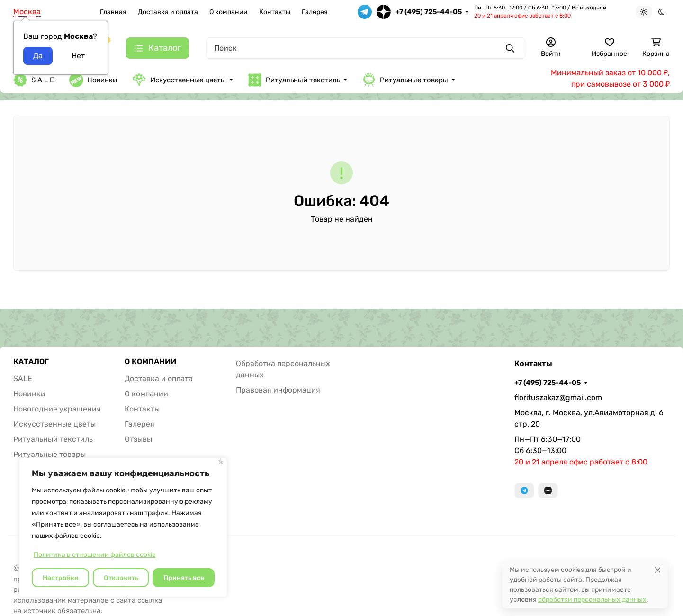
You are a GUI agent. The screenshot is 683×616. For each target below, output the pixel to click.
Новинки (93, 80)
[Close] (658, 570)
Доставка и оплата (168, 12)
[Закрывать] (221, 462)
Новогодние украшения (57, 409)
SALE (23, 379)
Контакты (275, 12)
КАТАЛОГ (31, 362)
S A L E (34, 80)
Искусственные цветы (179, 80)
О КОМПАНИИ (150, 362)
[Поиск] (366, 48)
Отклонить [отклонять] (121, 578)
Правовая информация (278, 390)
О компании (229, 12)
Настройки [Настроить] (61, 578)
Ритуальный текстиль (294, 80)
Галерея (315, 12)
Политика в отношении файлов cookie (95, 555)
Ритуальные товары (405, 80)
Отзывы (138, 439)
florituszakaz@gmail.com (558, 397)
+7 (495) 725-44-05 (429, 12)
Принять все (184, 578)
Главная (113, 12)
